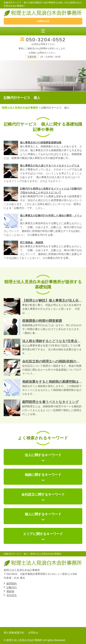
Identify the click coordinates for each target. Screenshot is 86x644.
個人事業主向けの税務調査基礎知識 (41, 143)
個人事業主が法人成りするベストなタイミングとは (50, 166)
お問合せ (33, 633)
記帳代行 (12, 587)
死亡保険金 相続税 (32, 242)
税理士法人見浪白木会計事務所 (20, 108)
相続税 (10, 591)
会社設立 (12, 595)
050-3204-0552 (46, 40)
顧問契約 (12, 584)
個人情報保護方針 (14, 633)
